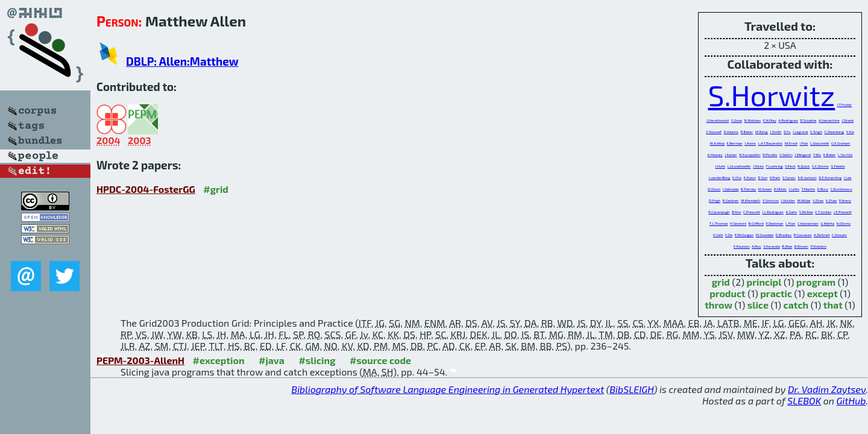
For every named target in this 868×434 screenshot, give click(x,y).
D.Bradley (784, 235)
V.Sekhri (786, 155)
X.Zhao (832, 200)
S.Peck (790, 166)
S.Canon (789, 178)
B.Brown (801, 246)
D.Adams (731, 132)
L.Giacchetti (820, 143)
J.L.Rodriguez (772, 212)
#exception (219, 360)
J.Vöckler (788, 200)
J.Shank (848, 120)
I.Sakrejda (731, 189)
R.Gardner (731, 200)
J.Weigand (803, 155)
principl (764, 282)
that (833, 305)
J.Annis (750, 143)
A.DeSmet (822, 235)
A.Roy (756, 246)
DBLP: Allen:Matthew (182, 61)
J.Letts (794, 189)
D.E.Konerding (830, 178)
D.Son (763, 178)
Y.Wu (817, 155)
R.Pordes (770, 155)
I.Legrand (800, 132)
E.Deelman (775, 223)
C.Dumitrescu (841, 189)
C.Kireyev (839, 235)
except (822, 293)
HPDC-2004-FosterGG (146, 189)
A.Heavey (715, 155)
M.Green (765, 189)
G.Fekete (838, 166)
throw (719, 305)
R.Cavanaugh (719, 212)
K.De (729, 235)
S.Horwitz (772, 95)
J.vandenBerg (719, 178)
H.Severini (738, 223)
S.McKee (806, 212)
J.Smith (775, 132)
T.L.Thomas (719, 223)
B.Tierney (748, 189)
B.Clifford (756, 223)
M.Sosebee (765, 235)
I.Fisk (804, 143)
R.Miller (780, 189)
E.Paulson (742, 246)
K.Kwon (750, 178)
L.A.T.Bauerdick (770, 143)
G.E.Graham (841, 143)
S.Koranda (772, 246)
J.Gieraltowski (718, 120)
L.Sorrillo (845, 155)
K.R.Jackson (807, 178)
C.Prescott (752, 212)
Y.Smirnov (771, 200)
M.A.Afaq (717, 143)
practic (776, 293)
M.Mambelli (750, 200)
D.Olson (714, 189)
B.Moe (787, 246)
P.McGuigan (744, 235)
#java (272, 360)
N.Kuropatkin (750, 155)
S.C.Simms (820, 166)
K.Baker (830, 155)
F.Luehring (775, 166)
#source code (380, 360)
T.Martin (809, 189)
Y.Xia (850, 132)
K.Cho (737, 178)
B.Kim (736, 212)
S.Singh (816, 132)
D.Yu (787, 132)
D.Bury (823, 189)
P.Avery (845, 200)
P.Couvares (803, 235)
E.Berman (735, 143)
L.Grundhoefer (739, 166)
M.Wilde (804, 200)
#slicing (317, 360)
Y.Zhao (818, 200)
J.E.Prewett (843, 212)
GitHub (851, 401)
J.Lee (848, 178)
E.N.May (770, 120)
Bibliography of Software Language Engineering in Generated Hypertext (448, 389)
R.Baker (747, 132)
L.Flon (790, 223)
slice (758, 305)
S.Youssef (714, 132)
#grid (216, 189)
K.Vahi (718, 235)
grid (721, 282)
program (816, 282)
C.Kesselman (808, 223)
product (727, 293)
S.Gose (737, 120)
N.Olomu (844, 223)
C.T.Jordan (823, 212)
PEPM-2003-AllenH (140, 360)
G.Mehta (827, 223)
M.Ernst (791, 143)
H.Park (775, 178)
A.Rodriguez (788, 120)
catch (796, 305)
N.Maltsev (753, 120)
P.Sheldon (818, 246)
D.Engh (715, 200)
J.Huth (720, 166)
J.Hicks (758, 166)
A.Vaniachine (829, 120)
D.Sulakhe (809, 120)
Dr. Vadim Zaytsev (827, 389)
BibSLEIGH (631, 389)
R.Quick (804, 166)
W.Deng (762, 132)
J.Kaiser (731, 155)
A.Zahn (791, 212)
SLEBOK (804, 401)
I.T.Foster (845, 105)
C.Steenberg (835, 132)
